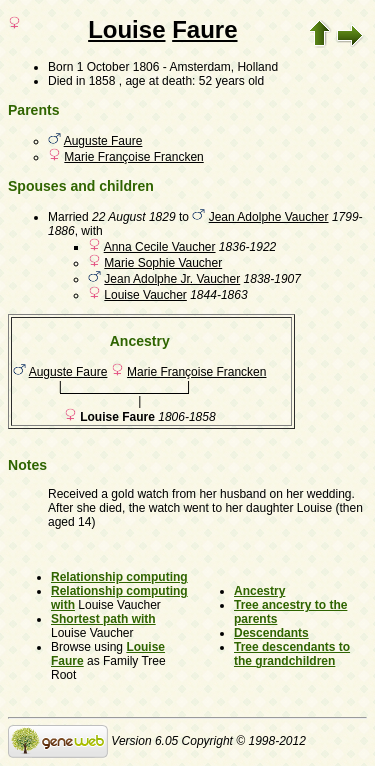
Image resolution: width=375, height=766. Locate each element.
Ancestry (259, 591)
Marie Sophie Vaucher (163, 263)
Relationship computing (119, 577)
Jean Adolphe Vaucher (269, 217)
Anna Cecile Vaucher (160, 247)
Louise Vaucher (145, 295)
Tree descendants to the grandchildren (292, 654)
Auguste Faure (103, 141)
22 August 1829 (134, 217)
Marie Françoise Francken (133, 157)
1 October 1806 (118, 67)
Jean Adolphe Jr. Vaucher (172, 279)
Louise (126, 29)
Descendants (271, 633)
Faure (204, 29)
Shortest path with (103, 619)
